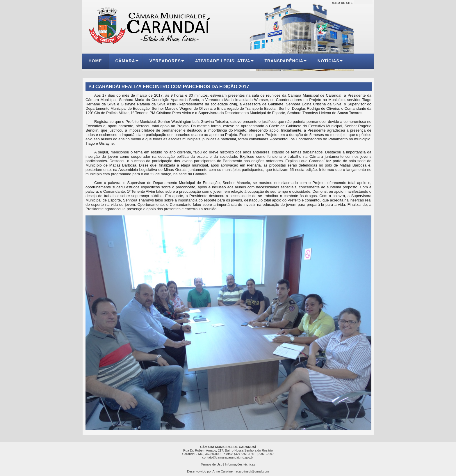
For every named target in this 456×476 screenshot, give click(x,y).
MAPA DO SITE (342, 3)
